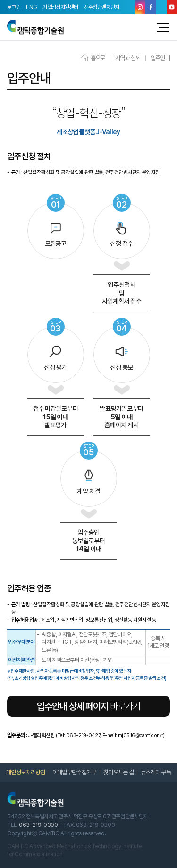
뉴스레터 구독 (156, 772)
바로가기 (88, 706)
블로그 (161, 7)
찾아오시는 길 (118, 772)
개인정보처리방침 (26, 772)
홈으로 (93, 58)
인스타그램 (140, 7)
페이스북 (151, 7)
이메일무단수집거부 (74, 772)
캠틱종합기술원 (35, 27)
